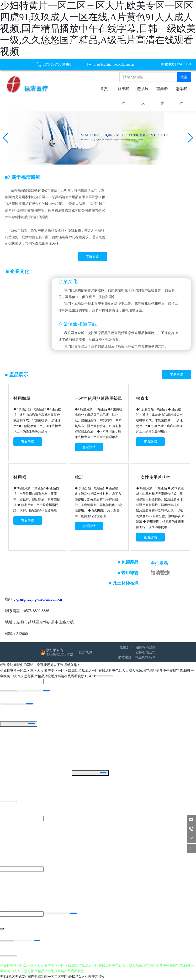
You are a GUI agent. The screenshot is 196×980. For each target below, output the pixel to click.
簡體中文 (168, 64)
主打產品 (159, 564)
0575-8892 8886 (37, 611)
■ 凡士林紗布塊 (124, 584)
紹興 (152, 658)
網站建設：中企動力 (133, 658)
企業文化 (68, 281)
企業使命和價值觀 (78, 324)
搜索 (184, 77)
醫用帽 (20, 478)
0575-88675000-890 (57, 64)
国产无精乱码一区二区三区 (48, 977)
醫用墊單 (22, 398)
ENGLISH (184, 64)
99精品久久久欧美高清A (86, 977)
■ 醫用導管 (128, 573)
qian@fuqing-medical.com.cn (114, 64)
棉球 (79, 478)
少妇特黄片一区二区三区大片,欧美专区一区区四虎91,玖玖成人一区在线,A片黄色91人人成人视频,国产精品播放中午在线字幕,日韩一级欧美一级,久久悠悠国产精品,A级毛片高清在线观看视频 (98, 28)
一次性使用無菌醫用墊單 (98, 398)
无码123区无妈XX (13, 977)
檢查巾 (143, 398)
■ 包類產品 (128, 563)
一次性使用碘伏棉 (153, 478)
